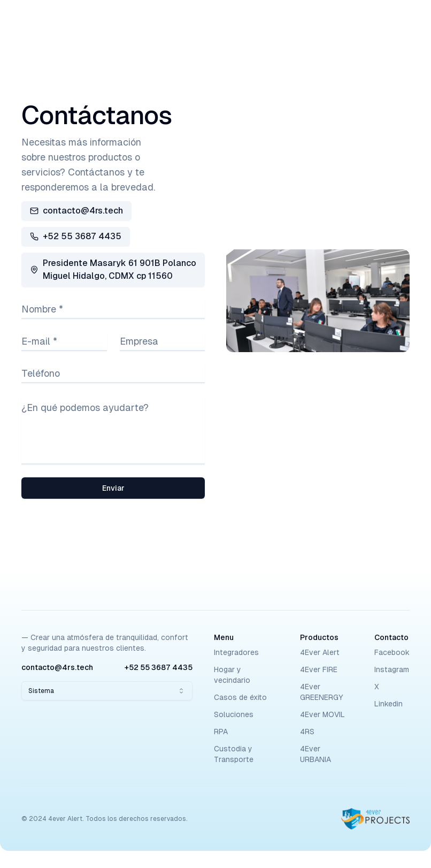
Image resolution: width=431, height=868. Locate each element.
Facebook (392, 652)
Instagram (392, 669)
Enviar (113, 488)
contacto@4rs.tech (76, 211)
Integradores (236, 652)
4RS (307, 732)
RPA (221, 732)
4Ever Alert (320, 652)
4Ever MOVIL (322, 714)
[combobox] (107, 691)
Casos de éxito (240, 697)
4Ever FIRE (319, 669)
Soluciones (234, 714)
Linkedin (388, 704)
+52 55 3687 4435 (76, 236)
